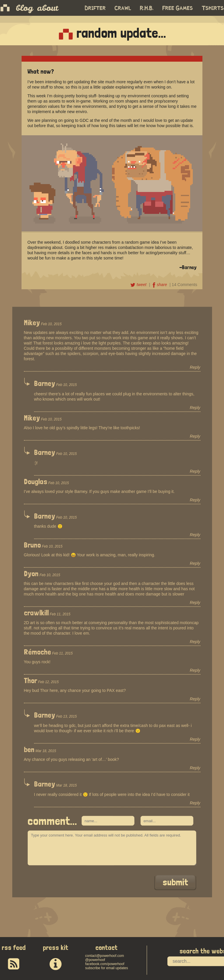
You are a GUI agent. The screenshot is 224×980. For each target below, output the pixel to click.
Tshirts (213, 8)
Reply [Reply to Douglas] (195, 500)
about (48, 8)
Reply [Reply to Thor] (195, 699)
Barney (45, 383)
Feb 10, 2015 (51, 324)
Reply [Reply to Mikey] (195, 367)
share (160, 285)
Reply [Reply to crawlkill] (195, 642)
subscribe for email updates (107, 968)
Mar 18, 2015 (46, 751)
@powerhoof (95, 960)
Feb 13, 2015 (66, 716)
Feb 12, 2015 (48, 682)
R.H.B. (147, 8)
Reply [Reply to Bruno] (195, 563)
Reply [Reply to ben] (195, 768)
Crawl (123, 8)
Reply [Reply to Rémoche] (195, 670)
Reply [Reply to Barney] (195, 408)
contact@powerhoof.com (105, 956)
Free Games (178, 8)
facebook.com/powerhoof (105, 964)
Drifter (95, 8)
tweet (139, 285)
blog (24, 8)
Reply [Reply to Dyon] (195, 602)
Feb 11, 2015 (60, 614)
